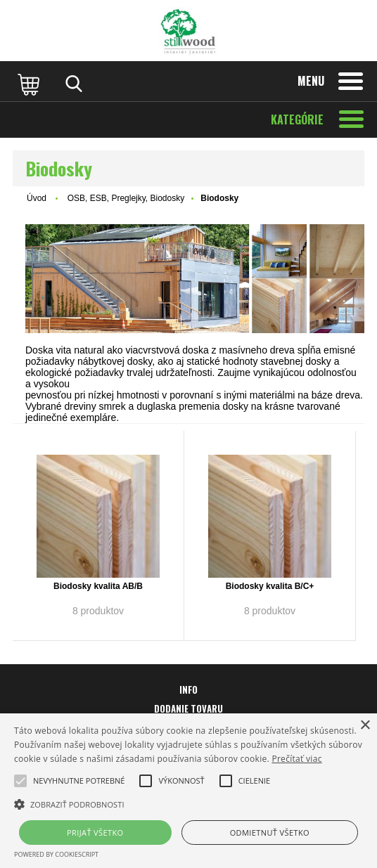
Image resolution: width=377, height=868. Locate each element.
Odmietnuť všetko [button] (270, 833)
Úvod (37, 198)
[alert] (188, 791)
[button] (79, 781)
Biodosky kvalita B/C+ (270, 586)
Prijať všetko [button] (95, 833)
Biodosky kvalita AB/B (98, 586)
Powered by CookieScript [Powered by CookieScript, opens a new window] (56, 854)
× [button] (365, 726)
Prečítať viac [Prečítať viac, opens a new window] (296, 759)
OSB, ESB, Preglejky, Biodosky (126, 198)
